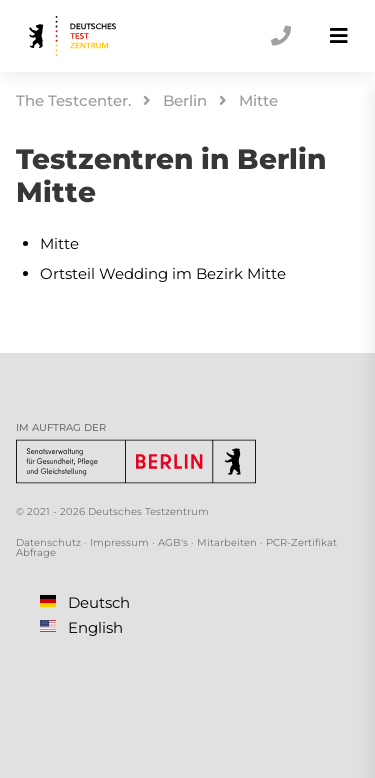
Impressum (119, 542)
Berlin (185, 100)
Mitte (258, 100)
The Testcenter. (73, 100)
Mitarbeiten (227, 542)
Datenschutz (48, 542)
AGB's (173, 542)
